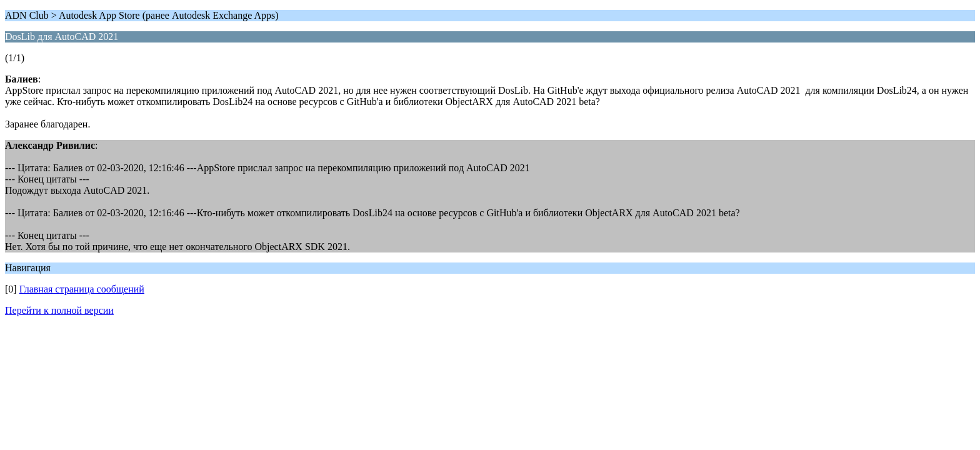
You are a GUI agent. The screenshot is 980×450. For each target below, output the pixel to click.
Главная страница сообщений (82, 289)
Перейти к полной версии (59, 310)
